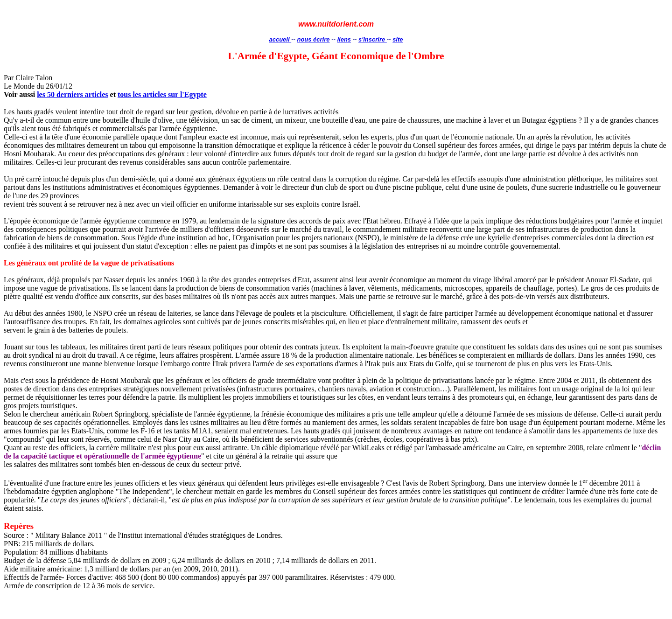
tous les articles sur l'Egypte (162, 94)
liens (344, 39)
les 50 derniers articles (72, 94)
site (398, 39)
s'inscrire (373, 39)
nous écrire (313, 39)
